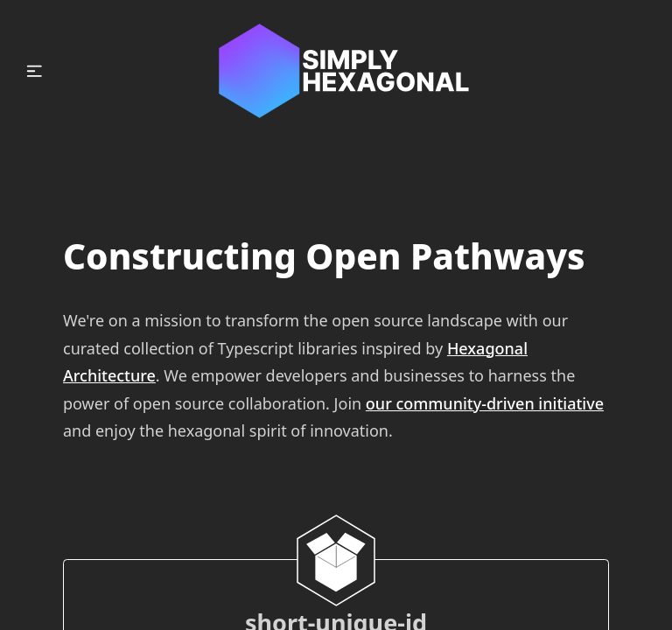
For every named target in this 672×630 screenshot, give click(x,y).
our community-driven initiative (485, 403)
